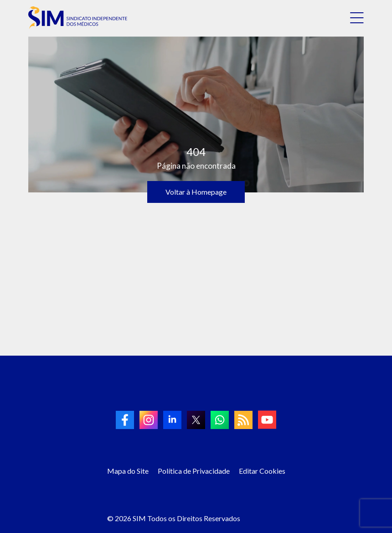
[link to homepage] (78, 18)
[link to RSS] (243, 420)
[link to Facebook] (125, 420)
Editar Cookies (262, 471)
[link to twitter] (196, 420)
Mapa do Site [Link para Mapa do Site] (128, 471)
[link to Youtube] (267, 420)
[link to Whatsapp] (220, 420)
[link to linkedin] (172, 420)
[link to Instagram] (149, 420)
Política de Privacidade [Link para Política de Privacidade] (194, 471)
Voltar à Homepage (196, 192)
